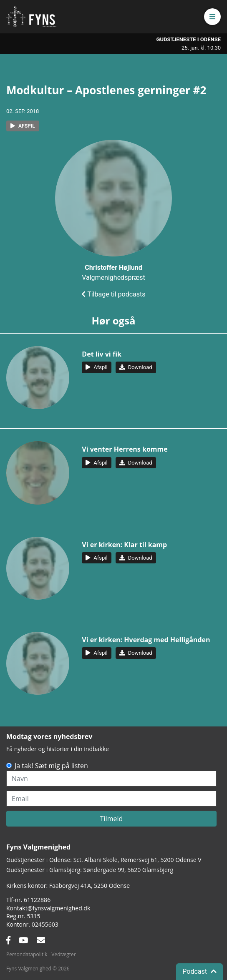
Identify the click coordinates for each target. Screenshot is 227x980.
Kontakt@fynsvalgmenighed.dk (48, 908)
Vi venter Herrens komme (125, 449)
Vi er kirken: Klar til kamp (124, 545)
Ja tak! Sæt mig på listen (51, 766)
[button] (212, 17)
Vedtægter (63, 954)
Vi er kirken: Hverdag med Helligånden (146, 640)
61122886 (37, 900)
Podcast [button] (199, 971)
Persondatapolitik (27, 954)
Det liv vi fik (102, 354)
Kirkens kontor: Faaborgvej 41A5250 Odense (68, 886)
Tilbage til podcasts (113, 294)
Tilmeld (112, 819)
